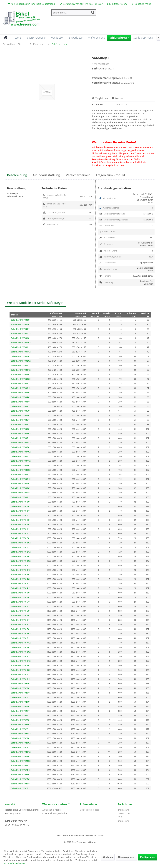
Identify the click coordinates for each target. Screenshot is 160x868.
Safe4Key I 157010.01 (21, 502)
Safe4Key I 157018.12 (21, 661)
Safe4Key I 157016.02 (21, 615)
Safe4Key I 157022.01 (21, 720)
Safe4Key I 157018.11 (21, 656)
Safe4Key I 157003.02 (21, 379)
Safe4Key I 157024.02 (21, 761)
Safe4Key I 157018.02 (21, 652)
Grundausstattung (46, 175)
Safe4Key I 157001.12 (21, 352)
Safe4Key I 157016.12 (21, 625)
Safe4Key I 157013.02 (21, 561)
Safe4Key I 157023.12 (21, 752)
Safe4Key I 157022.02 (21, 725)
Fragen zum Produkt (111, 175)
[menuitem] (74, 13)
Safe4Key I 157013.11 (21, 565)
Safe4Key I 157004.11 (21, 402)
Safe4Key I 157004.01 (21, 393)
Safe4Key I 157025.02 (21, 779)
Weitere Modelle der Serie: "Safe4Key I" (35, 303)
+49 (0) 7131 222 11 (95, 4)
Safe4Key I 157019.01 (21, 665)
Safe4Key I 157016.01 (21, 611)
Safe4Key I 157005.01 (21, 411)
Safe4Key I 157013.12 (21, 570)
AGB (120, 817)
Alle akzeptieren (126, 857)
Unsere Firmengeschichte (55, 813)
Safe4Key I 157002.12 (21, 370)
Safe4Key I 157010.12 (21, 515)
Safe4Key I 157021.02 (21, 706)
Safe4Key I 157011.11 (21, 529)
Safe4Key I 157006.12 (21, 443)
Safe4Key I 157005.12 (21, 424)
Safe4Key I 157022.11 (21, 729)
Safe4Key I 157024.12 (21, 770)
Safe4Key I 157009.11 (21, 493)
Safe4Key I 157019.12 (21, 679)
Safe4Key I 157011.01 (21, 520)
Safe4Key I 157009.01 (21, 484)
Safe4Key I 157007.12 (21, 461)
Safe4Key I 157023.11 (21, 747)
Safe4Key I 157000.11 (21, 329)
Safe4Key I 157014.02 (21, 579)
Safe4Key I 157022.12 (21, 734)
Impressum (123, 810)
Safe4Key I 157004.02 (21, 397)
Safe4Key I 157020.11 (21, 693)
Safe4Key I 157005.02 (21, 415)
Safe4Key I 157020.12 (21, 697)
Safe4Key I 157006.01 (21, 429)
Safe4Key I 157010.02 (21, 506)
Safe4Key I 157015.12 (21, 606)
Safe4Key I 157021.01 (21, 702)
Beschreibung (17, 175)
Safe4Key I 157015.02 (21, 597)
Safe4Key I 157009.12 (21, 497)
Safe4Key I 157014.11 (21, 584)
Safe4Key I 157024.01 (21, 756)
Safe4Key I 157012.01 (21, 538)
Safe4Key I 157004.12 (21, 406)
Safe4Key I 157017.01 (21, 629)
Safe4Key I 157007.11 (21, 456)
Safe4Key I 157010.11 (21, 511)
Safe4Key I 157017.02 (21, 634)
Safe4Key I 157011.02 (21, 524)
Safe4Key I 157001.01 (21, 338)
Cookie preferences (90, 810)
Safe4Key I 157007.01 (21, 447)
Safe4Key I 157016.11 (21, 620)
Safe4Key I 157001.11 (21, 347)
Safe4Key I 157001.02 (21, 343)
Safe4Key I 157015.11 (21, 602)
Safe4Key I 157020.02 (21, 688)
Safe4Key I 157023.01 (21, 738)
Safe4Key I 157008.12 (21, 479)
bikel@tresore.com (117, 4)
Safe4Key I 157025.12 (21, 788)
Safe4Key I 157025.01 (21, 775)
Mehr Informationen (14, 863)
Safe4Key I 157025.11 (21, 784)
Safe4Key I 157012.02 (21, 543)
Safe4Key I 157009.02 (21, 488)
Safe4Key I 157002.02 (21, 361)
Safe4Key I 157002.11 (21, 365)
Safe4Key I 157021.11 (21, 711)
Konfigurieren (148, 857)
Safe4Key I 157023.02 (21, 743)
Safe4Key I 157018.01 (21, 647)
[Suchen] (93, 13)
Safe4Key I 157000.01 (21, 320)
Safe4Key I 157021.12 (21, 715)
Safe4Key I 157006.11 (21, 438)
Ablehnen (108, 857)
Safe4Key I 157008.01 (21, 465)
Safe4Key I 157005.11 (21, 420)
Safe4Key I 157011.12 (21, 534)
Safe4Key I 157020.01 (21, 684)
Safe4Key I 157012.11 (21, 547)
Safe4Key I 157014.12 (21, 588)
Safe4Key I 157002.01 (21, 356)
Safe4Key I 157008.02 (21, 470)
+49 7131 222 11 (16, 821)
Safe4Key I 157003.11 (21, 384)
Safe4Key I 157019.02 (21, 670)
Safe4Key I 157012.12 (21, 552)
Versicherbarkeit (78, 175)
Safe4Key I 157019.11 (21, 675)
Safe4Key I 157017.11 (21, 638)
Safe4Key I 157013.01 (21, 556)
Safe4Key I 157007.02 (21, 452)
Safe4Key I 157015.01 (21, 593)
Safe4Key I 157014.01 (21, 574)
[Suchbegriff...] (74, 13)
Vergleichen (100, 98)
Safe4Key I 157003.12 (21, 388)
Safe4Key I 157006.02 (21, 434)
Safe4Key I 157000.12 (21, 333)
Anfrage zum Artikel (52, 810)
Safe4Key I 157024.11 (21, 765)
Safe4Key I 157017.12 (21, 643)
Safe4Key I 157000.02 (21, 324)
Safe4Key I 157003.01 (21, 374)
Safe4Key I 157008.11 (21, 474)
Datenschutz (124, 813)
